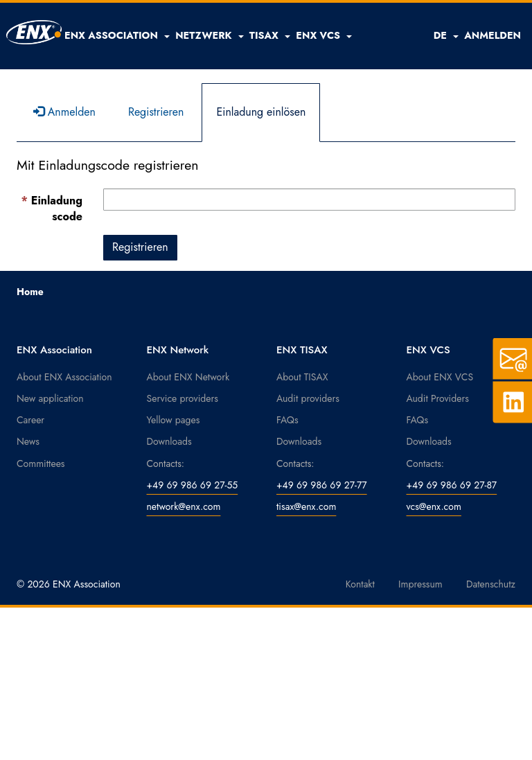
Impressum (420, 584)
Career (30, 420)
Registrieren (156, 112)
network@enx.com (184, 506)
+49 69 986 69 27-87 (452, 485)
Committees (41, 463)
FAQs (287, 420)
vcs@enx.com (434, 506)
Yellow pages (174, 420)
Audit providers (308, 398)
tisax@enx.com (306, 506)
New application (50, 398)
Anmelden (64, 112)
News (28, 441)
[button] (117, 35)
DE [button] (446, 35)
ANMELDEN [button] (493, 35)
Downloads (169, 441)
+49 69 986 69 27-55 (193, 485)
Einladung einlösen (261, 112)
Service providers (183, 398)
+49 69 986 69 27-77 (322, 485)
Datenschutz (491, 584)
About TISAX (302, 377)
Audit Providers (438, 398)
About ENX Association (64, 377)
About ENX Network (188, 377)
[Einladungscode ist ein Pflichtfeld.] (309, 200)
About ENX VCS (440, 377)
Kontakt (360, 584)
